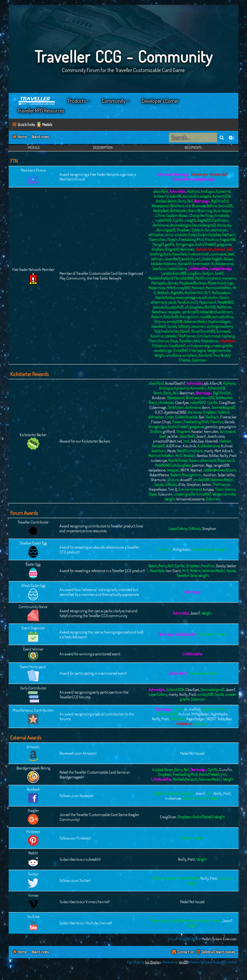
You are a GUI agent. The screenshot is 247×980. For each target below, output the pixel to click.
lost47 (219, 273)
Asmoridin (191, 196)
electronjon (219, 230)
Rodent (156, 317)
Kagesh (217, 259)
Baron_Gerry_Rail (180, 201)
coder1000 (164, 220)
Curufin (226, 770)
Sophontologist (219, 322)
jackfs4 (172, 436)
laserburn (160, 269)
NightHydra (219, 714)
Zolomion (199, 360)
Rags (209, 465)
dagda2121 (204, 220)
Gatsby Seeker (226, 566)
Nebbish (163, 293)
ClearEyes (182, 403)
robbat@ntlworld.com (216, 312)
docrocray (224, 225)
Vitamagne (197, 351)
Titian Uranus (158, 341)
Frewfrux (212, 240)
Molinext (198, 288)
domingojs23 (166, 230)
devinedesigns (180, 225)
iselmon (157, 259)
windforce (174, 355)
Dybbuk (197, 230)
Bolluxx (212, 206)
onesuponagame (188, 297)
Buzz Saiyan (222, 211)
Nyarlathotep (165, 297)
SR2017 (211, 719)
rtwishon (209, 475)
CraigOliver (227, 403)
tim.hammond (209, 336)
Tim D (173, 489)
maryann (229, 278)
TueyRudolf (177, 346)
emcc (169, 235)
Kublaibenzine (222, 264)
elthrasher (156, 235)
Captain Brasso (177, 216)
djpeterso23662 (175, 412)
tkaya (174, 341)
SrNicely (184, 326)
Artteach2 (161, 196)
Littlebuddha (181, 179)
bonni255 (226, 206)
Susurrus (157, 336)
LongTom (194, 273)
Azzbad (161, 201)
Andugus (208, 191)
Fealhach (229, 235)
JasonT (201, 436)
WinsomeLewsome (190, 499)
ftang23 (158, 244)
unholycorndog (198, 346)
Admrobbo (165, 174)
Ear (207, 230)
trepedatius (210, 341)
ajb (206, 383)
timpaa (208, 489)
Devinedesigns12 (204, 225)
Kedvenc (170, 264)
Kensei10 (185, 264)
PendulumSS (188, 302)
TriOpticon (160, 346)
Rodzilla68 (171, 317)
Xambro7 (205, 355)
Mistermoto (157, 288)
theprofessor (158, 489)
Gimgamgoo (185, 244)
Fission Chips (161, 422)
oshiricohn (210, 297)
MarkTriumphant (208, 278)
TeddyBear (225, 719)
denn (206, 407)
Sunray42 (223, 331)
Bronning (205, 211)
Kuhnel (227, 446)
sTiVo (182, 485)
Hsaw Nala (179, 254)
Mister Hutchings (220, 283)
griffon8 (169, 432)
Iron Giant (173, 571)
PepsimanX (208, 302)
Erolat (192, 235)
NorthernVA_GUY (198, 293)
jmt (197, 259)
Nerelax (202, 456)
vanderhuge (163, 351)
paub (172, 302)
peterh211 (177, 307)
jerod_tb (187, 259)
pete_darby (161, 307)
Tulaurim (165, 494)
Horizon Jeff (219, 174)
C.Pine (160, 216)
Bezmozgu (182, 174)
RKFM (185, 470)
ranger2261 (221, 465)
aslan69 (176, 196)
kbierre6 (211, 441)
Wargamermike (219, 351)
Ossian (224, 297)
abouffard (161, 191)
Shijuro (160, 322)
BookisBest (161, 211)
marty (209, 451)
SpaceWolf (159, 326)
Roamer (196, 470)
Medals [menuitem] (47, 125)
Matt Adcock (224, 451)
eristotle (181, 235)
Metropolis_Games (165, 283)
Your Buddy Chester (212, 634)
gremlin (212, 427)
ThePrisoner (187, 336)
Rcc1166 (210, 307)
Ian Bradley (153, 962)
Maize (171, 451)
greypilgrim (228, 427)
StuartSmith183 (203, 331)
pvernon (198, 465)
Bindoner (159, 398)
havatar (197, 432)
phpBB (183, 962)
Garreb (229, 422)
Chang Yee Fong (201, 216)
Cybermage (158, 407)
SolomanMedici (195, 322)
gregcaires (224, 244)
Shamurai (158, 480)
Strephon (194, 485)
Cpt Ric (178, 220)
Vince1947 (180, 351)
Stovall (185, 331)
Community (114, 101)
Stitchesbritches (166, 331)
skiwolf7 (186, 480)
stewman (198, 326)
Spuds (172, 326)
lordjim (208, 273)
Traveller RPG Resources (41, 111)
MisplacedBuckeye (193, 283)
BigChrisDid (220, 201)
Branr (192, 211)
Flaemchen (157, 240)
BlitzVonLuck (180, 206)
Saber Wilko (226, 475)
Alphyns (193, 191)
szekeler (171, 336)
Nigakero (177, 293)
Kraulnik (189, 446)
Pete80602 (225, 302)
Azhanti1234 (222, 196)
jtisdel (206, 259)
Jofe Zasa (197, 441)
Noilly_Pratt (228, 456)
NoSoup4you (221, 293)
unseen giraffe (221, 346)
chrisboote (221, 216)
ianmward (219, 254)
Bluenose (198, 206)
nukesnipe (159, 460)
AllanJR (216, 383)
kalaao (229, 259)
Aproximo (223, 191)
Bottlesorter (178, 211)
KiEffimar (174, 446)
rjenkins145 (190, 312)
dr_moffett (192, 709)
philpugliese (194, 307)
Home (37, 101)
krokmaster (201, 264)
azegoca (206, 196)
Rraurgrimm (189, 317)
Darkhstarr (220, 220)
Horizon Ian (200, 174)
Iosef (231, 254)
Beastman (187, 393)
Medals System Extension (219, 939)
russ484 (206, 317)
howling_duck (160, 254)
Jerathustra (216, 436)
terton (207, 485)
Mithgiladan (182, 549)
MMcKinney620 (178, 288)
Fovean (172, 240)
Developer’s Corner (160, 101)
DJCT (159, 412)
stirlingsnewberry (220, 326)
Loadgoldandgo (203, 179)
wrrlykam (190, 355)
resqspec (174, 312)
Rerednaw (159, 312)
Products (77, 101)
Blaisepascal (160, 206)
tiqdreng (228, 336)
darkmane (161, 225)
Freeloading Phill (191, 240)
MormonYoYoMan (218, 288)
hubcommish (199, 254)
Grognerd (172, 249)
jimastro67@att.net (168, 441)
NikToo (214, 456)
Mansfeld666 (184, 278)
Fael (201, 417)
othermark (159, 302)
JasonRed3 (172, 259)
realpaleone (157, 470)
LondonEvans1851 (174, 273)
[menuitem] (215, 952)
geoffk (170, 244)
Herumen (187, 249)
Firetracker (229, 417)
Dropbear (183, 230)
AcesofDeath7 (175, 383)
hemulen (211, 432)
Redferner (224, 307)
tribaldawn (228, 341)
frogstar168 (228, 240)
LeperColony (178, 269)
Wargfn (159, 355)
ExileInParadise (209, 235)
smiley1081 (174, 322)
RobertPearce (159, 475)
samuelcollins (223, 317)
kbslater (157, 264)
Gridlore (157, 249)
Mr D (179, 456)
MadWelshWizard (161, 278)
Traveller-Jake (189, 341)
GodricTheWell (206, 244)
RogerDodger (195, 719)
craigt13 (190, 220)
